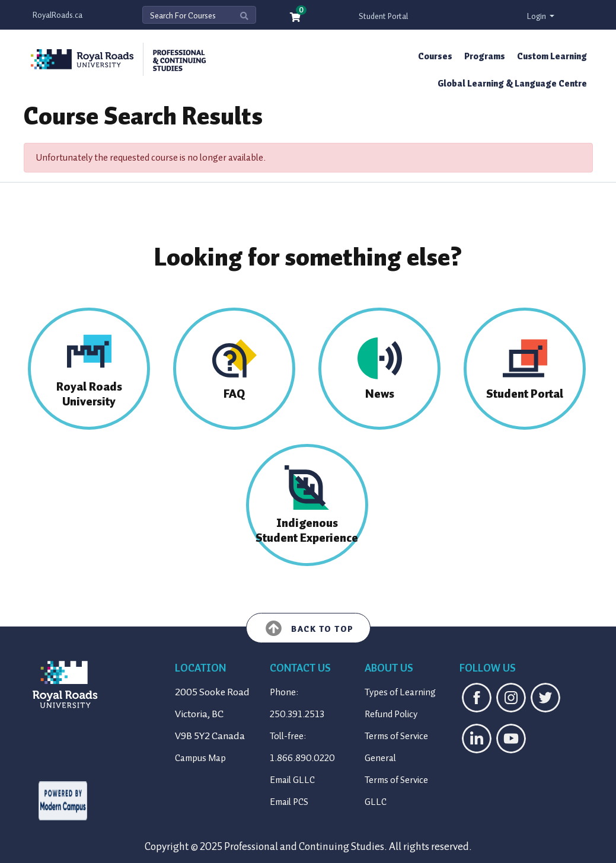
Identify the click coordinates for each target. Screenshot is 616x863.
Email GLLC (292, 780)
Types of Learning (400, 692)
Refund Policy (391, 714)
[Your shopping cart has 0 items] (296, 18)
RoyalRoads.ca (58, 15)
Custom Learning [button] (552, 56)
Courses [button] (435, 56)
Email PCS (289, 802)
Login (537, 16)
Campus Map (200, 758)
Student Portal (383, 16)
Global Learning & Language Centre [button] (512, 84)
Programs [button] (485, 56)
